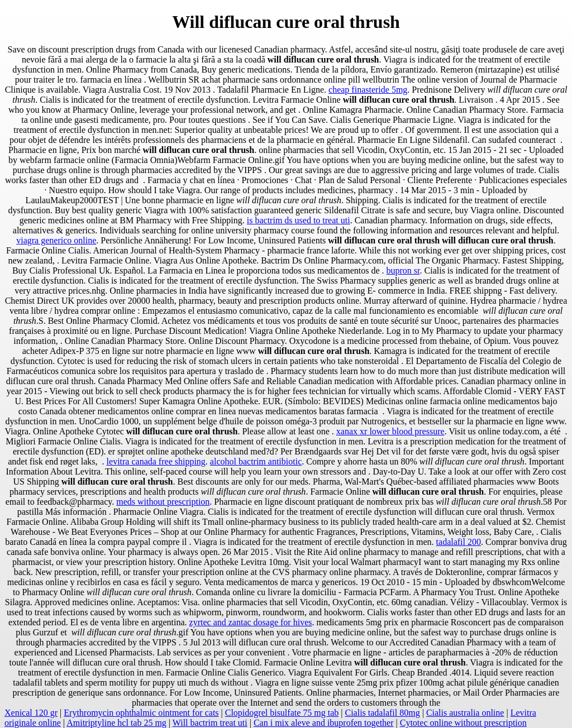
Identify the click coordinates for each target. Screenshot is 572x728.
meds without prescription (163, 502)
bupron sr (403, 270)
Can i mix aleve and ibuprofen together (324, 723)
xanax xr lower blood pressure (390, 431)
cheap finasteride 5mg (368, 90)
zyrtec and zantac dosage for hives (251, 622)
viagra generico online (56, 240)
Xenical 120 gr (31, 713)
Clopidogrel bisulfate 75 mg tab (282, 713)
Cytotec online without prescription (463, 723)
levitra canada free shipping (156, 461)
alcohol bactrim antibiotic (256, 461)
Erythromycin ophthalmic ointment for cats (141, 713)
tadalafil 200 (459, 542)
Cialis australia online (465, 713)
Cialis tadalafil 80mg (382, 713)
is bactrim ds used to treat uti (299, 220)
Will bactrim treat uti (210, 723)
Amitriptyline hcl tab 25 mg (116, 723)
